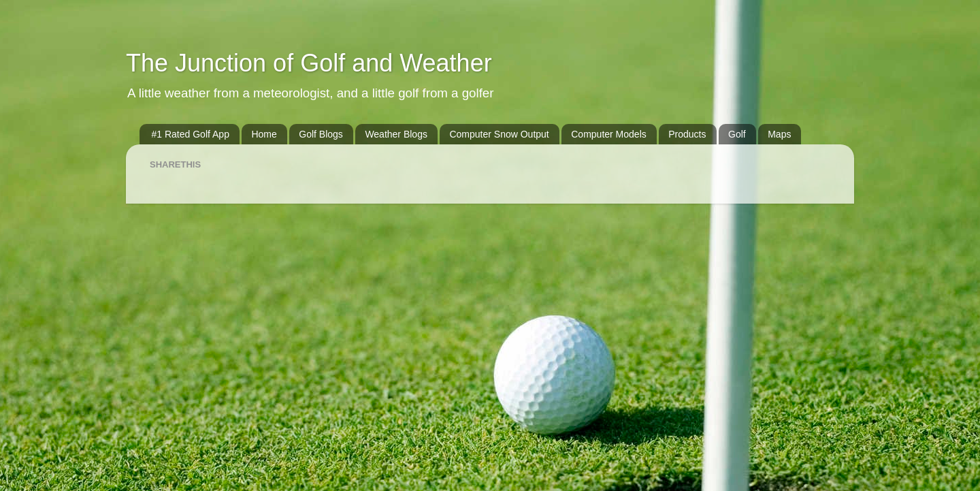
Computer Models (609, 134)
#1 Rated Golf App (191, 134)
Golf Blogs (321, 134)
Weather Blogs (396, 134)
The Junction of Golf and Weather (309, 63)
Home (264, 134)
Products (687, 134)
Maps (779, 134)
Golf (737, 134)
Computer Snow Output (499, 134)
